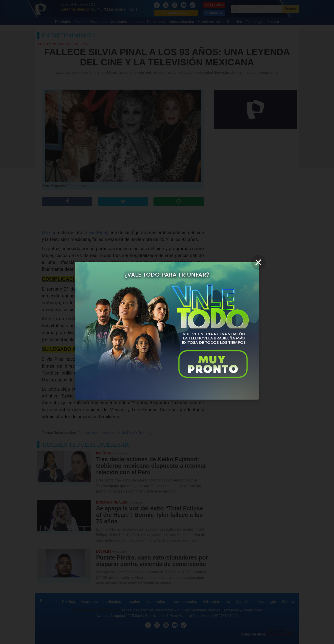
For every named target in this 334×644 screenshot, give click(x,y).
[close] (258, 262)
